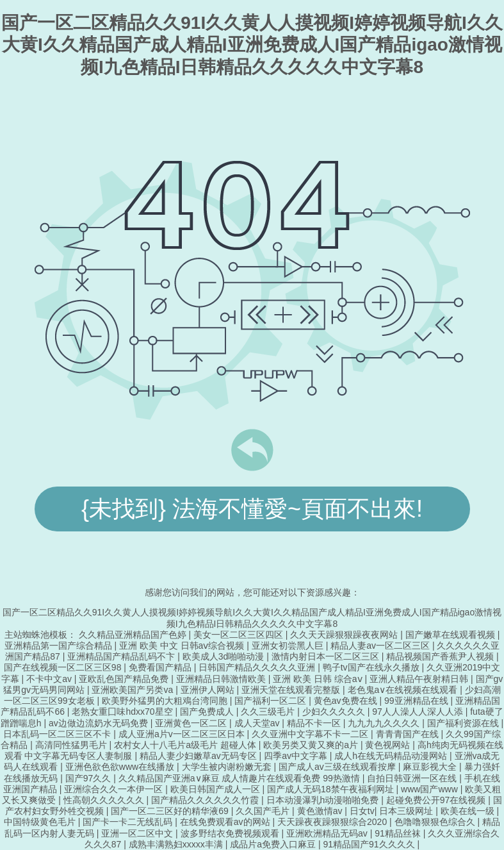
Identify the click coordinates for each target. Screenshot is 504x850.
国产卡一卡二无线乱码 (129, 822)
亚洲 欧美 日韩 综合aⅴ (319, 679)
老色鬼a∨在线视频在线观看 (404, 690)
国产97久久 (89, 778)
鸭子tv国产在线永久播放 (372, 667)
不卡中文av (50, 679)
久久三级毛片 (269, 712)
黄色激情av (321, 811)
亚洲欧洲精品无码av (328, 833)
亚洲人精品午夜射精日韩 (420, 679)
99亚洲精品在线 (417, 701)
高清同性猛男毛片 (72, 745)
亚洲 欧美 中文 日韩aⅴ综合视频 (183, 646)
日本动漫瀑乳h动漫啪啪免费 (324, 800)
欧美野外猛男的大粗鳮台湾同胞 (166, 701)
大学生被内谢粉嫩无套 (228, 767)
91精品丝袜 (399, 833)
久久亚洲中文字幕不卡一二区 (311, 734)
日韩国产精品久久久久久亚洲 (258, 667)
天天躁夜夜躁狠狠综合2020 (333, 822)
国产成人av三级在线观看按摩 (338, 767)
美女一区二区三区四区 (240, 635)
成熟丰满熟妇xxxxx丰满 (177, 844)
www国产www (431, 789)
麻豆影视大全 (431, 767)
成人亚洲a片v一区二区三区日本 (183, 734)
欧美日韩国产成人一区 (216, 789)
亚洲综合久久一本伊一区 (115, 789)
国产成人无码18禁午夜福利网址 (331, 789)
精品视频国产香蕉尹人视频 (441, 656)
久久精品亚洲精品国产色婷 (134, 635)
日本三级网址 (407, 811)
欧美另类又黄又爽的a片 (312, 745)
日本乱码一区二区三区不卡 (58, 734)
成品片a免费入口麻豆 (274, 844)
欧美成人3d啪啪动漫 (224, 656)
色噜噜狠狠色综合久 (436, 822)
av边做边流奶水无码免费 (100, 723)
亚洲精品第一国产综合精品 (60, 646)
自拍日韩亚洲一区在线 (413, 778)
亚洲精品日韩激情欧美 (222, 679)
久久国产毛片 (264, 811)
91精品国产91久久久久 (370, 844)
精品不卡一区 (315, 723)
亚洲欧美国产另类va (134, 690)
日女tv (362, 811)
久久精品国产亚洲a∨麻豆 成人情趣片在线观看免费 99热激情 (240, 778)
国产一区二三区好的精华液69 (171, 811)
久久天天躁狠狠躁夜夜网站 (345, 635)
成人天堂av (258, 723)
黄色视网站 (389, 745)
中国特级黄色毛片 (41, 822)
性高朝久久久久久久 (105, 800)
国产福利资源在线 (464, 723)
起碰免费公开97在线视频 (437, 800)
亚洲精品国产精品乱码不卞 (122, 656)
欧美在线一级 (469, 811)
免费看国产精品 (161, 667)
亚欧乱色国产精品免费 (125, 679)
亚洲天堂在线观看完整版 (292, 690)
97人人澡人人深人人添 (419, 712)
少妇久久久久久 (335, 712)
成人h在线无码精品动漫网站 (392, 756)
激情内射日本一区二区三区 (327, 656)
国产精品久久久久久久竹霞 (206, 800)
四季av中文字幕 (297, 756)
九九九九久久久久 (385, 723)
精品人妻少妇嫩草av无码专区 (199, 756)
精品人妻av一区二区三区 (381, 646)
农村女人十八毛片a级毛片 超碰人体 (186, 745)
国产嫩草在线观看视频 (451, 635)
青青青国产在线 (409, 734)
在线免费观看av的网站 (226, 822)
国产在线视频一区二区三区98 (64, 667)
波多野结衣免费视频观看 (231, 833)
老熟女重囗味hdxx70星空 (123, 712)
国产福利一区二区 (272, 701)
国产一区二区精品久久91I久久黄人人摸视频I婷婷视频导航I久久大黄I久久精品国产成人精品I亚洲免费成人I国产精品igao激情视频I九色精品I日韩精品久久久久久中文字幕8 (252, 45)
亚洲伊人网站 (209, 690)
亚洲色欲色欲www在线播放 (121, 767)
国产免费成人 (208, 712)
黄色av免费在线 (347, 701)
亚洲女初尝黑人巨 (289, 646)
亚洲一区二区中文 (138, 833)
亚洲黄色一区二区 (192, 723)
